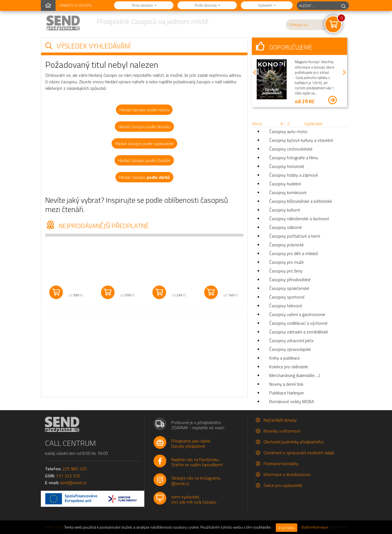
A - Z (285, 124)
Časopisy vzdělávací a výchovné (298, 323)
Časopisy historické (287, 166)
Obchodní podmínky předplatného (294, 442)
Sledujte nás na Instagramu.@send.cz (196, 481)
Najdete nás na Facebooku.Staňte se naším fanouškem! (197, 462)
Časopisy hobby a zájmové (294, 175)
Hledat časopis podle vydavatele (144, 143)
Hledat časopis (144, 177)
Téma (257, 124)
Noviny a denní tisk (286, 384)
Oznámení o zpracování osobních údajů (299, 453)
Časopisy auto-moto (288, 131)
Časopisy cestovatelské (291, 149)
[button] (255, 72)
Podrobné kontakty (281, 464)
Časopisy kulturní (285, 210)
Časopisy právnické (287, 245)
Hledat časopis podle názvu (144, 110)
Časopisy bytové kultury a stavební (301, 140)
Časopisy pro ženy (286, 271)
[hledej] (344, 6)
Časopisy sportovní (287, 297)
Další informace (315, 527)
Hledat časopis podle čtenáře (144, 160)
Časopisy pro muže (287, 262)
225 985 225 (74, 469)
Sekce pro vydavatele (283, 485)
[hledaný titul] (318, 6)
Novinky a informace (282, 431)
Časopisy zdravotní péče (291, 340)
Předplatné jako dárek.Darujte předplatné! (191, 444)
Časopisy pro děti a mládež (294, 253)
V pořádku (287, 528)
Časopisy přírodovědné (290, 280)
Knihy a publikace (284, 358)
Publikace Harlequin (287, 393)
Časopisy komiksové (288, 192)
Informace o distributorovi (287, 474)
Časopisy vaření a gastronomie (297, 314)
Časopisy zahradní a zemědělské (299, 332)
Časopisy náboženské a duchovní (299, 219)
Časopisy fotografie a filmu (294, 158)
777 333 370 (68, 476)
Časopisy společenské (289, 288)
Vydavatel (266, 5)
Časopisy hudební (285, 184)
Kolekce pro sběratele (289, 367)
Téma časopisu (143, 5)
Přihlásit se (298, 25)
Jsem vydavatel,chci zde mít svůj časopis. (194, 499)
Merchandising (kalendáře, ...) (295, 375)
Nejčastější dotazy (280, 420)
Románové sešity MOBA (292, 401)
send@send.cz (73, 483)
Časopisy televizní (286, 306)
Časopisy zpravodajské (290, 349)
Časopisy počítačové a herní (295, 236)
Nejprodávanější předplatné (97, 226)
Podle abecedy (206, 5)
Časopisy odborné (286, 227)
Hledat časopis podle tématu (144, 127)
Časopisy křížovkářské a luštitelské (301, 201)
